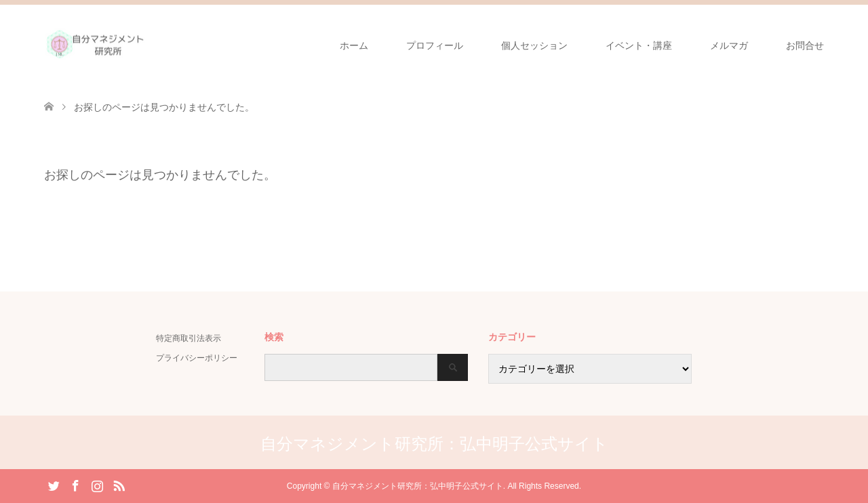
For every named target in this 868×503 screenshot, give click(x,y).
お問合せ (805, 45)
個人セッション (534, 45)
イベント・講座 (639, 45)
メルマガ (729, 45)
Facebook (75, 485)
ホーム (354, 45)
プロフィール (435, 45)
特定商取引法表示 (189, 338)
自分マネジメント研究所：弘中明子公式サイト (434, 444)
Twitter (54, 485)
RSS (119, 485)
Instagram (97, 485)
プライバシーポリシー (197, 358)
